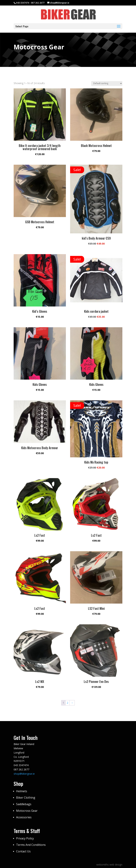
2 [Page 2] (67, 703)
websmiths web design (109, 865)
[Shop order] (107, 83)
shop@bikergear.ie (24, 774)
